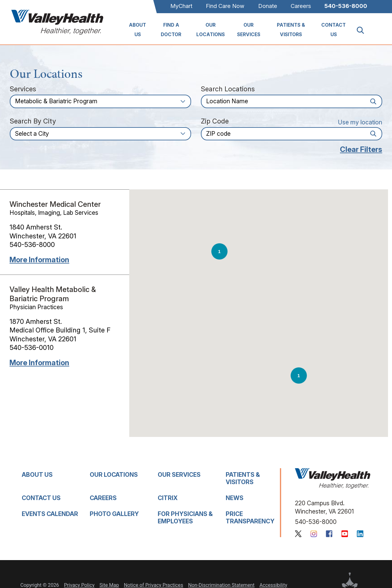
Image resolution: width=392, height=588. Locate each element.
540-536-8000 (346, 6)
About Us (138, 30)
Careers (301, 6)
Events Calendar (50, 514)
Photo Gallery (114, 514)
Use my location (360, 122)
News (235, 498)
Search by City (33, 121)
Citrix (168, 498)
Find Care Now (225, 6)
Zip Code (215, 121)
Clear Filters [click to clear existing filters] (361, 150)
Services (23, 89)
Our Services (249, 30)
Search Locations (228, 89)
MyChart (181, 6)
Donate (268, 6)
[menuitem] (138, 30)
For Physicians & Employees (185, 517)
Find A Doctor (171, 30)
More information (39, 260)
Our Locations (211, 30)
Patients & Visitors (291, 30)
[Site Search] (364, 30)
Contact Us (334, 30)
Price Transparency (250, 517)
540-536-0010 (32, 347)
